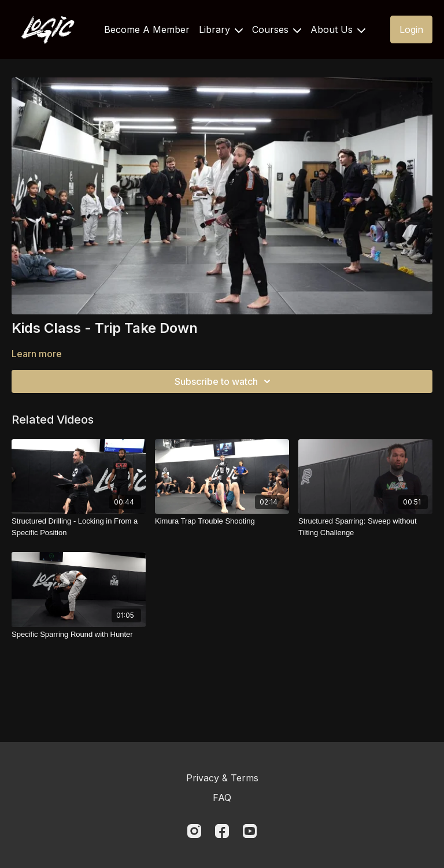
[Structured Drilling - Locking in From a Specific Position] (79, 527)
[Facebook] (222, 831)
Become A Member (147, 29)
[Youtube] (250, 831)
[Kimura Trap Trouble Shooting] (222, 521)
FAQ (222, 797)
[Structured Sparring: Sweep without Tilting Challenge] (365, 527)
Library (221, 29)
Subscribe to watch (224, 381)
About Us (338, 29)
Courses (277, 29)
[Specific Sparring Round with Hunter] (79, 635)
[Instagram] (194, 831)
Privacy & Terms (222, 778)
